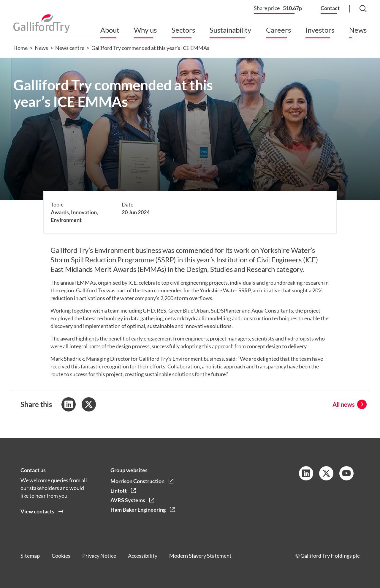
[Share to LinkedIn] (69, 404)
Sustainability (230, 30)
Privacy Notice (99, 556)
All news (344, 404)
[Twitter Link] (326, 473)
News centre (70, 48)
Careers (278, 30)
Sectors (183, 30)
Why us (145, 30)
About (110, 30)
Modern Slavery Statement (200, 556)
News (358, 30)
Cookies (61, 556)
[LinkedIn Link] (306, 473)
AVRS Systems (128, 500)
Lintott (119, 491)
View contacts (37, 511)
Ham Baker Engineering (138, 510)
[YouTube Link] (346, 473)
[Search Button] (357, 9)
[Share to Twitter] (89, 404)
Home (20, 48)
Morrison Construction (137, 481)
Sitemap (30, 556)
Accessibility (143, 556)
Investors (320, 30)
